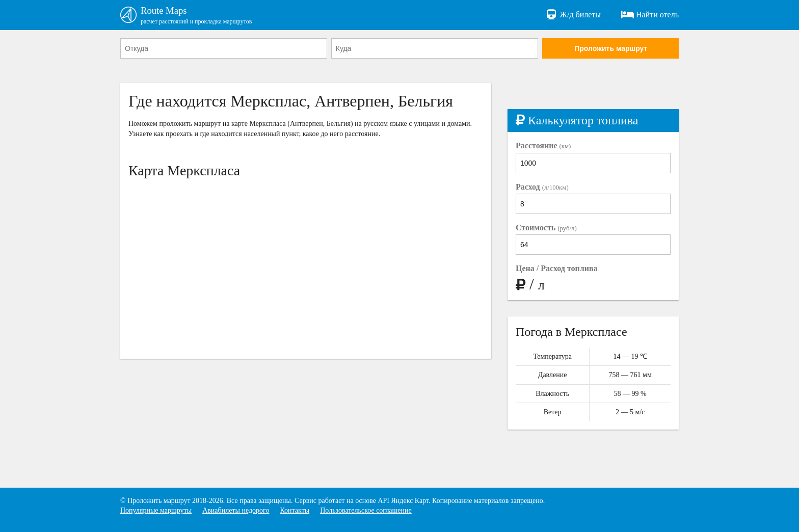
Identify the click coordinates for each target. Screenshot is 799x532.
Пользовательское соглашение (366, 511)
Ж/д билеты (573, 15)
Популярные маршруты (156, 511)
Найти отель (650, 15)
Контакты (295, 511)
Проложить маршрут (611, 49)
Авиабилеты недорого (236, 511)
